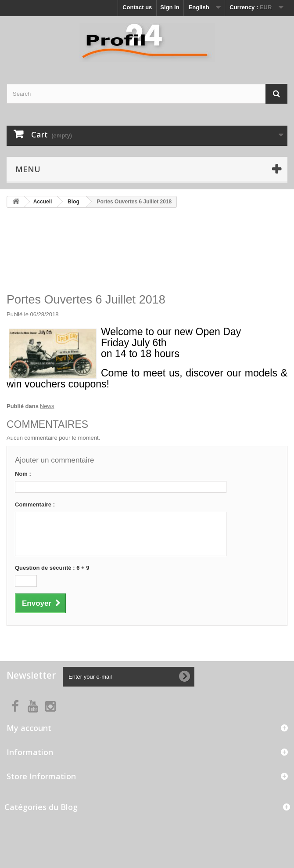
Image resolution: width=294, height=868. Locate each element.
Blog (73, 202)
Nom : (23, 474)
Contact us (137, 7)
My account (29, 728)
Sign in (170, 7)
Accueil (43, 202)
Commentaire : (35, 505)
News (47, 406)
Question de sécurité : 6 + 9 (52, 568)
